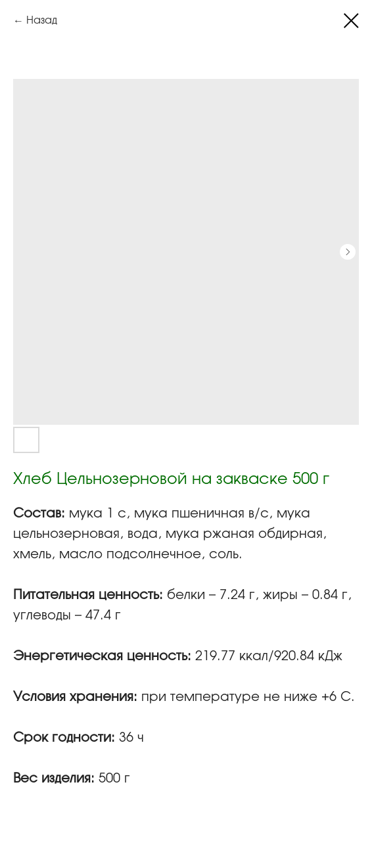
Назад (42, 21)
